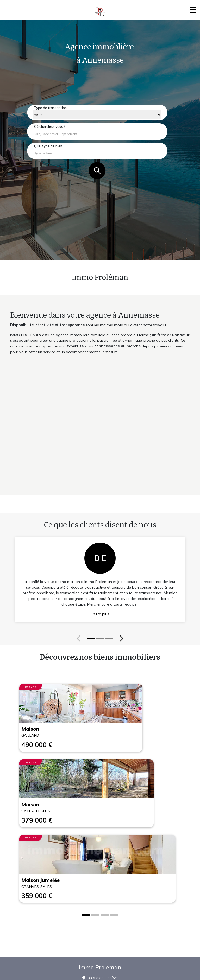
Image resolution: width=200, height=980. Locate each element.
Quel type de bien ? (49, 146)
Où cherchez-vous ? (50, 126)
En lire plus (100, 614)
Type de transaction (50, 108)
